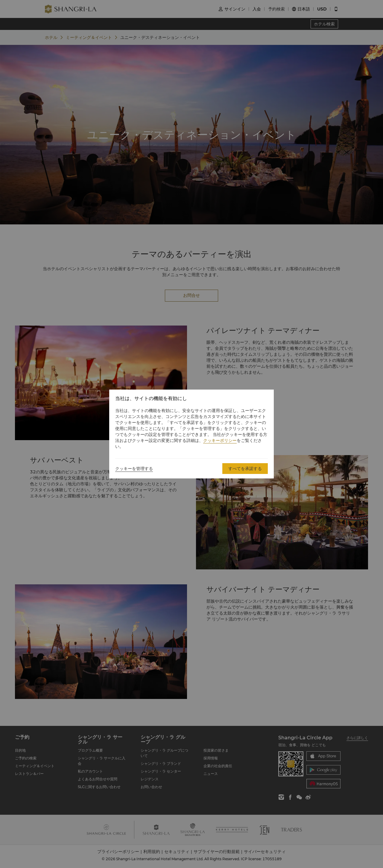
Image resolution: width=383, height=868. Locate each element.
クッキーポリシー (220, 440)
